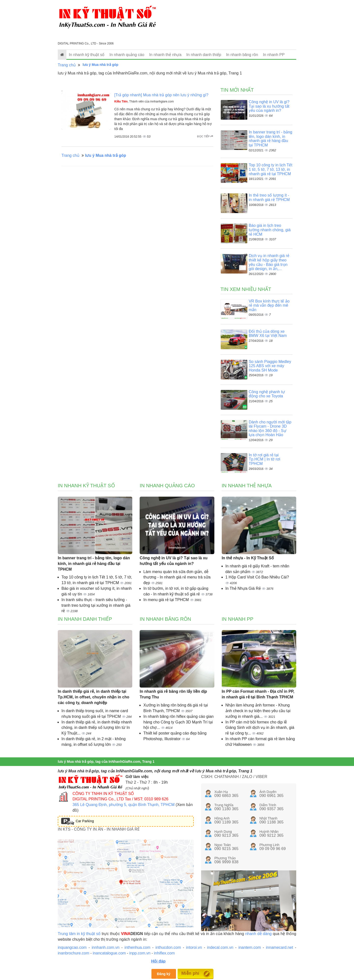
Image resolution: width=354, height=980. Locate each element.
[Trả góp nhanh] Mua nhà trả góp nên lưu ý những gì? (161, 95)
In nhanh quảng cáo (127, 55)
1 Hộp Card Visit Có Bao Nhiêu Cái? (257, 577)
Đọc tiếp (205, 136)
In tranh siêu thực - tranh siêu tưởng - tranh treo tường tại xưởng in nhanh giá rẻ (96, 605)
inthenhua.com (138, 947)
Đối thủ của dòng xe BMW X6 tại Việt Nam (268, 334)
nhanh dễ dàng (258, 934)
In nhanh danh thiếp (204, 55)
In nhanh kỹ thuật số (87, 55)
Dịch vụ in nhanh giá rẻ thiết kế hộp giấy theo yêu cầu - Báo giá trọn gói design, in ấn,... (269, 262)
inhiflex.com (164, 953)
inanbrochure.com (74, 953)
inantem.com (250, 947)
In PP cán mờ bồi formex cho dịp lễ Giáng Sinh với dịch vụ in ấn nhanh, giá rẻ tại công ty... (260, 728)
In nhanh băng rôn (242, 55)
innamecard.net (280, 947)
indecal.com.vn (220, 947)
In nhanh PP (274, 55)
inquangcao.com (72, 947)
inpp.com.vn (140, 953)
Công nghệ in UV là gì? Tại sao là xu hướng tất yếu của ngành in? (269, 106)
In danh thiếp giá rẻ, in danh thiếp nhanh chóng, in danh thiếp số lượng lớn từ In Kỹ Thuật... (97, 728)
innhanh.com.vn (106, 947)
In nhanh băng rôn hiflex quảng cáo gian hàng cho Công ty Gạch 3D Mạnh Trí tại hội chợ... (178, 722)
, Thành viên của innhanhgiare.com (144, 101)
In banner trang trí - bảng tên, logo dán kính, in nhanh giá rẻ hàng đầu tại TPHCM (271, 139)
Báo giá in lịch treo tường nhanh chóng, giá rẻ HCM (270, 230)
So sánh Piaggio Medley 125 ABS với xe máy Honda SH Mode (270, 366)
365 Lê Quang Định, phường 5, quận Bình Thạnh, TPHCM (124, 805)
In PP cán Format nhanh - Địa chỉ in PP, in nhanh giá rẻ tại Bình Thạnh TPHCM (258, 694)
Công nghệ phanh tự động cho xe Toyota (267, 394)
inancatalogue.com (109, 953)
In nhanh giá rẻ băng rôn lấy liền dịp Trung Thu (173, 694)
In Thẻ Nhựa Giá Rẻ (244, 588)
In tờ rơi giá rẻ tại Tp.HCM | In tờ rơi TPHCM (265, 459)
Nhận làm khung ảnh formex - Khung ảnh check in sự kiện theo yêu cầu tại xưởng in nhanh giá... (258, 711)
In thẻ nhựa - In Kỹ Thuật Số (248, 558)
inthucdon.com (168, 947)
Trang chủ (67, 65)
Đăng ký (163, 974)
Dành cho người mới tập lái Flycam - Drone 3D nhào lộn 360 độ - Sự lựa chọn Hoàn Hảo (270, 429)
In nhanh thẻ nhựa (165, 55)
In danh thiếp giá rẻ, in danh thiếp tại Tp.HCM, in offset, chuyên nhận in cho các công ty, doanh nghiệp (94, 697)
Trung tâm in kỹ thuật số (79, 934)
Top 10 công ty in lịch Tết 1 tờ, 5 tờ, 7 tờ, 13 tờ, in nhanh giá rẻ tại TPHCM (271, 169)
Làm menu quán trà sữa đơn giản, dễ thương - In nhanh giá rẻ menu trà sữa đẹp (177, 577)
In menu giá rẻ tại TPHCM (167, 600)
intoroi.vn (194, 947)
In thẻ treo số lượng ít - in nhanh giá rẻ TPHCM (269, 197)
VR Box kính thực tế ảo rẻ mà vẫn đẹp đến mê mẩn (269, 305)
